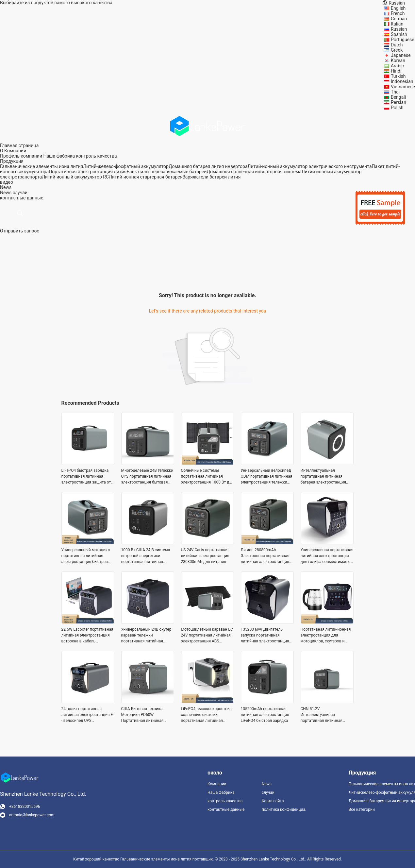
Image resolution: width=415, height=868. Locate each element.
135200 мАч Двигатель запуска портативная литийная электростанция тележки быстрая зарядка (265, 636)
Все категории (362, 809)
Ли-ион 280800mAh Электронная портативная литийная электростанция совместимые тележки (265, 556)
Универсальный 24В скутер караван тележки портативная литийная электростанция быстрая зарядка (146, 636)
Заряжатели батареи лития (211, 177)
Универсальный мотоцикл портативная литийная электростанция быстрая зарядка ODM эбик (86, 556)
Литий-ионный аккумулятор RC (75, 177)
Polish (397, 108)
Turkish (398, 76)
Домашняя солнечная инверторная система (254, 172)
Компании (217, 784)
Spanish (399, 34)
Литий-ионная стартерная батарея (146, 177)
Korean (398, 60)
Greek (397, 50)
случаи (20, 193)
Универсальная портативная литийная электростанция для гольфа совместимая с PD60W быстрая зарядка (327, 556)
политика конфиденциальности (284, 809)
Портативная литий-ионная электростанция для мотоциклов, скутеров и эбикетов (326, 636)
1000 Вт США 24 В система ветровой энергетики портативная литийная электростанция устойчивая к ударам (147, 556)
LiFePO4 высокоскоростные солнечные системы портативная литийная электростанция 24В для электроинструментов (207, 715)
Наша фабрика (59, 156)
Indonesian (402, 81)
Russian (399, 29)
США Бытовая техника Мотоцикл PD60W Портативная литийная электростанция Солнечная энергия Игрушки (147, 715)
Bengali (398, 97)
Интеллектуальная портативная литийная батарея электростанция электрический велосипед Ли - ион (325, 477)
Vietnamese (403, 87)
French (398, 13)
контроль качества (96, 156)
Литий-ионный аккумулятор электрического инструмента (310, 166)
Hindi (396, 71)
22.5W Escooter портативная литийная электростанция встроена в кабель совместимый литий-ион (87, 636)
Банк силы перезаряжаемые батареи (166, 172)
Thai (395, 92)
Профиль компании (21, 156)
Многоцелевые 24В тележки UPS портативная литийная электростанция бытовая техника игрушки (147, 477)
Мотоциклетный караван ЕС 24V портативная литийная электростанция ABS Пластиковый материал (207, 636)
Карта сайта (273, 801)
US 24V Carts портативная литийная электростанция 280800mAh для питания (205, 556)
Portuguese (403, 40)
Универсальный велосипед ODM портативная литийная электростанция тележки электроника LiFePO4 (267, 477)
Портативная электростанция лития (88, 172)
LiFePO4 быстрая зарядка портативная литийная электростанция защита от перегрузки (86, 477)
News (6, 193)
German (399, 19)
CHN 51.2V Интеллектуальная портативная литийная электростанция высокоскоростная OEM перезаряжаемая (323, 715)
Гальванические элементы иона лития (41, 166)
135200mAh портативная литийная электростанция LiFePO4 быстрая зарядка (265, 715)
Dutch (397, 45)
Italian (397, 24)
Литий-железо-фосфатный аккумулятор (126, 166)
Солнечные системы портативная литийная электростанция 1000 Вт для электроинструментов (207, 477)
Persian (398, 102)
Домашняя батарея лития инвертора (208, 166)
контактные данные (226, 809)
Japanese (401, 55)
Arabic (397, 66)
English (398, 8)
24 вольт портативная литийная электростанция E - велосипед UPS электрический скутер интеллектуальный (87, 715)
